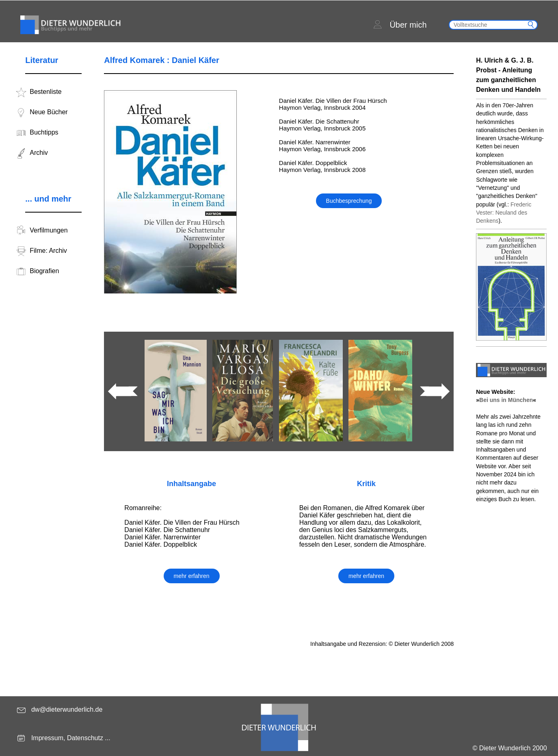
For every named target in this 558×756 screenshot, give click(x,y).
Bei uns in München (506, 400)
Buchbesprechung (349, 201)
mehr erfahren (192, 576)
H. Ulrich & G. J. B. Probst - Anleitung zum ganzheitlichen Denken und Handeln (508, 75)
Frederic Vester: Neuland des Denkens (504, 213)
